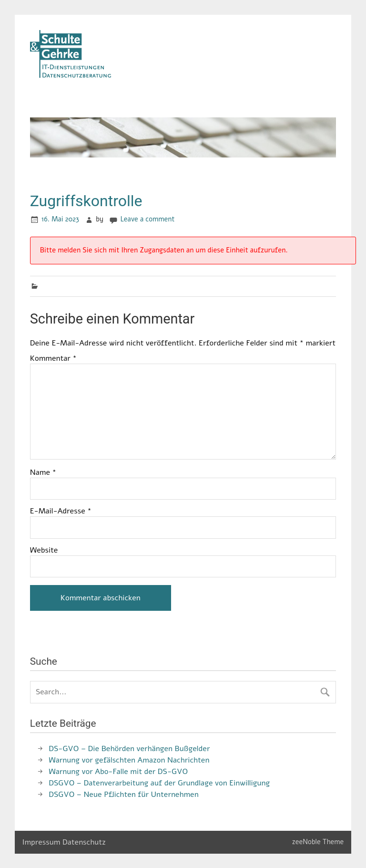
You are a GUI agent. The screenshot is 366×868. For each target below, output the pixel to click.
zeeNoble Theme (318, 842)
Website (44, 550)
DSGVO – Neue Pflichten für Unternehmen (123, 795)
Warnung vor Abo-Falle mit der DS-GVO (118, 772)
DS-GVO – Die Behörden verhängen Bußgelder (129, 749)
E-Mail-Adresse (61, 511)
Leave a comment (148, 219)
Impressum (41, 842)
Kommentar (53, 358)
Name (43, 472)
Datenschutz (84, 842)
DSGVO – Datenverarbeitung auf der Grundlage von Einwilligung (159, 783)
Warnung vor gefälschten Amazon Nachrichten (129, 760)
